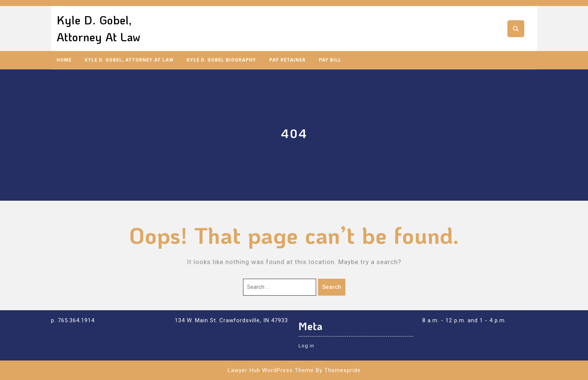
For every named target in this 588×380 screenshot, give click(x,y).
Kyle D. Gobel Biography (221, 60)
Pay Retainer (287, 60)
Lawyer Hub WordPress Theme (271, 370)
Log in (306, 346)
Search (332, 287)
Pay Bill (330, 60)
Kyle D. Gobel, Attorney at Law (129, 60)
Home (64, 60)
